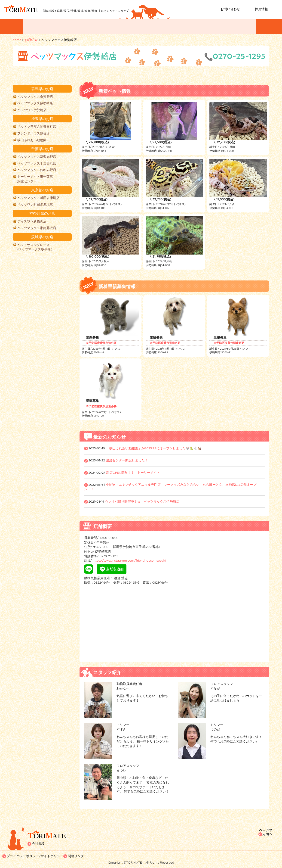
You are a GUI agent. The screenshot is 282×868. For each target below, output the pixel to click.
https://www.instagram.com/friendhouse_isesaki (129, 560)
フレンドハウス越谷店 (34, 133)
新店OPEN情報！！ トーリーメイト (133, 473)
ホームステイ (238, 27)
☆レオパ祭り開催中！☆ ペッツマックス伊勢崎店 (142, 501)
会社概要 (38, 843)
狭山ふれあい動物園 (32, 140)
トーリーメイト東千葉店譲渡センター (35, 179)
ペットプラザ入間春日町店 (37, 127)
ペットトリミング (162, 27)
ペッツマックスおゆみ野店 (37, 170)
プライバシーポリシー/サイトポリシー (35, 856)
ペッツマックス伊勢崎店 (35, 103)
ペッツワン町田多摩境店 (35, 205)
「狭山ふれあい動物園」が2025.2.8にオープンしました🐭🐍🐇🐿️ (154, 448)
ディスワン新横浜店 (32, 221)
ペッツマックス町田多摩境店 (38, 198)
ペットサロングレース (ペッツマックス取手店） (36, 247)
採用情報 (261, 9)
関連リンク (76, 856)
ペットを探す (88, 27)
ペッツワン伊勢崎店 (32, 110)
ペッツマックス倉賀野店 (35, 97)
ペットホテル (202, 27)
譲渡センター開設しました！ (127, 460)
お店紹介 (124, 27)
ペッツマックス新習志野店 (37, 157)
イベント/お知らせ (46, 27)
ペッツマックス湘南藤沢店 (37, 228)
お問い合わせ (230, 9)
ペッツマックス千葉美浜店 (37, 163)
